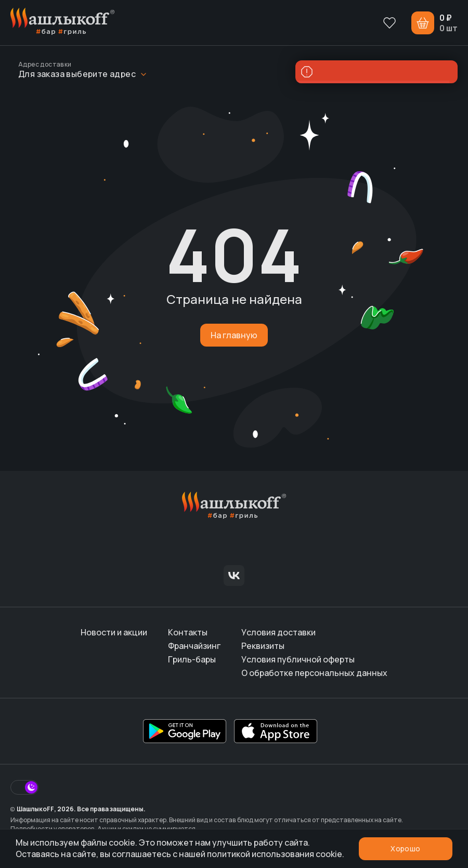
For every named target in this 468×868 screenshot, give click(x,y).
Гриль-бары (192, 659)
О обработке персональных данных (314, 673)
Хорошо (405, 848)
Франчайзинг (194, 646)
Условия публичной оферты (298, 659)
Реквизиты (263, 646)
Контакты (188, 632)
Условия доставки (278, 632)
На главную (234, 335)
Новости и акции (114, 632)
